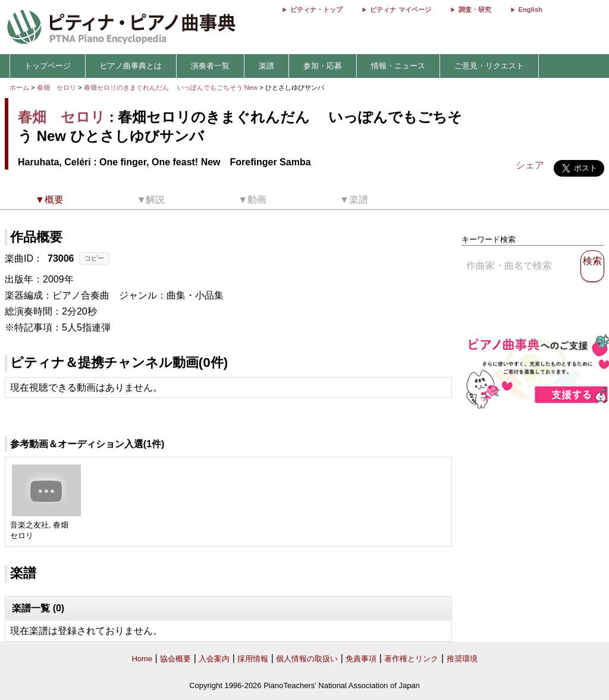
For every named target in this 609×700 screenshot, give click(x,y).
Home (142, 659)
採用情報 (253, 659)
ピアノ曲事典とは (131, 66)
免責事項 (361, 659)
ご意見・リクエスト (489, 66)
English (530, 10)
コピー (94, 258)
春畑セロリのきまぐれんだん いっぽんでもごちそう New (172, 87)
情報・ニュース (398, 66)
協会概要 (175, 659)
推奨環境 (462, 659)
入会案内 (214, 659)
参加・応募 (323, 66)
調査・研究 (475, 10)
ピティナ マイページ (400, 10)
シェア (530, 165)
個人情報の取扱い (307, 659)
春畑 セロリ (56, 87)
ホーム (19, 87)
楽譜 (266, 66)
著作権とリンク (411, 659)
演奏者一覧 (210, 66)
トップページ (48, 66)
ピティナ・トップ (316, 10)
